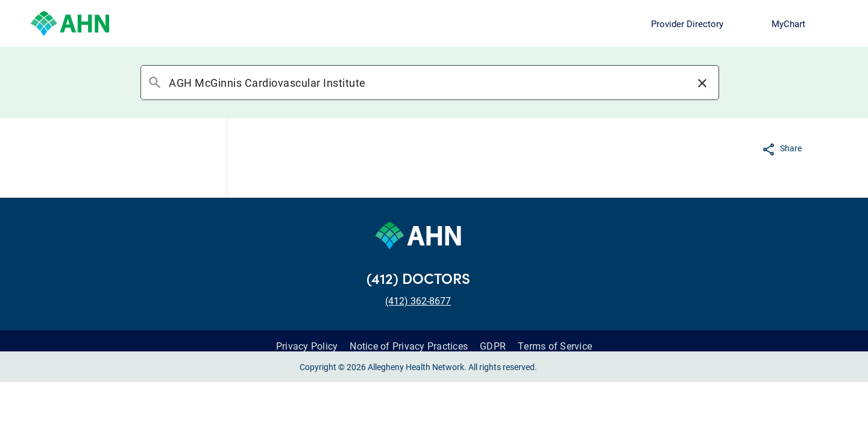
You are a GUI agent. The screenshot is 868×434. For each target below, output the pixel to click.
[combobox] (429, 83)
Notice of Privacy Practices (409, 346)
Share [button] (791, 148)
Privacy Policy (307, 346)
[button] (702, 83)
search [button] (155, 83)
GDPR (493, 346)
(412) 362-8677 (418, 300)
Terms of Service (555, 346)
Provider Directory (687, 24)
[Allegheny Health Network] (70, 24)
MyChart (788, 24)
